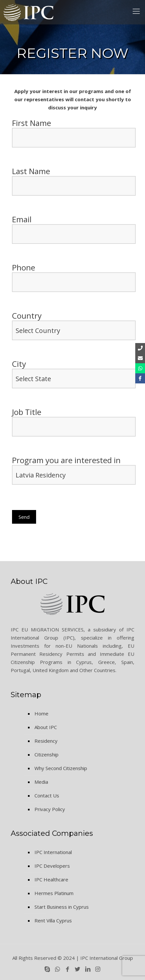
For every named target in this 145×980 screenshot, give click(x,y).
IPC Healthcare (51, 879)
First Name (74, 133)
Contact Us (47, 795)
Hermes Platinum (54, 893)
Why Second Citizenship (61, 768)
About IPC (46, 727)
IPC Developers (52, 866)
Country (74, 325)
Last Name (74, 181)
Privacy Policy (50, 809)
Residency (46, 741)
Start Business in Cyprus (62, 907)
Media (41, 782)
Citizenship (46, 754)
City (74, 374)
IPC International (53, 852)
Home (41, 713)
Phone (74, 277)
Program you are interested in (74, 473)
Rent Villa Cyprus (53, 920)
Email (74, 229)
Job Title (74, 422)
